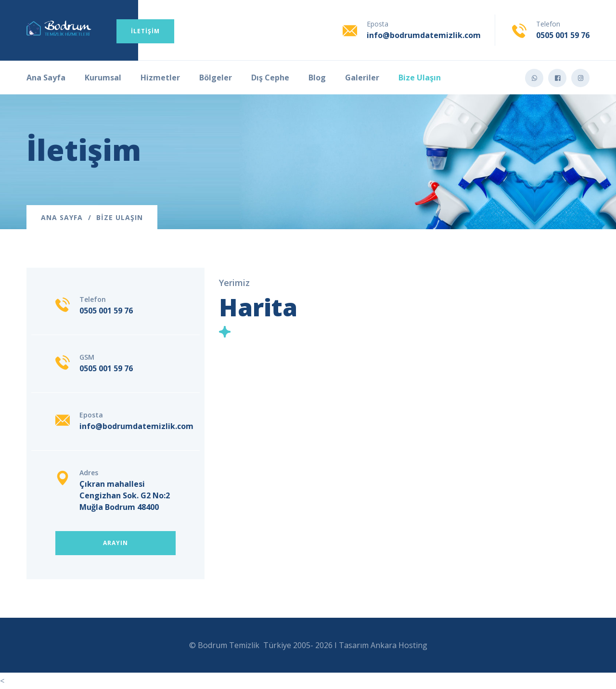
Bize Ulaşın (420, 78)
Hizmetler (160, 78)
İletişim (145, 31)
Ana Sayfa (46, 78)
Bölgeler (216, 78)
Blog (317, 78)
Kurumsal (103, 78)
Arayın (115, 543)
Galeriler (362, 78)
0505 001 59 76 (563, 35)
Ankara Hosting (399, 645)
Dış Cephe (270, 78)
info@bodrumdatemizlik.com (424, 35)
